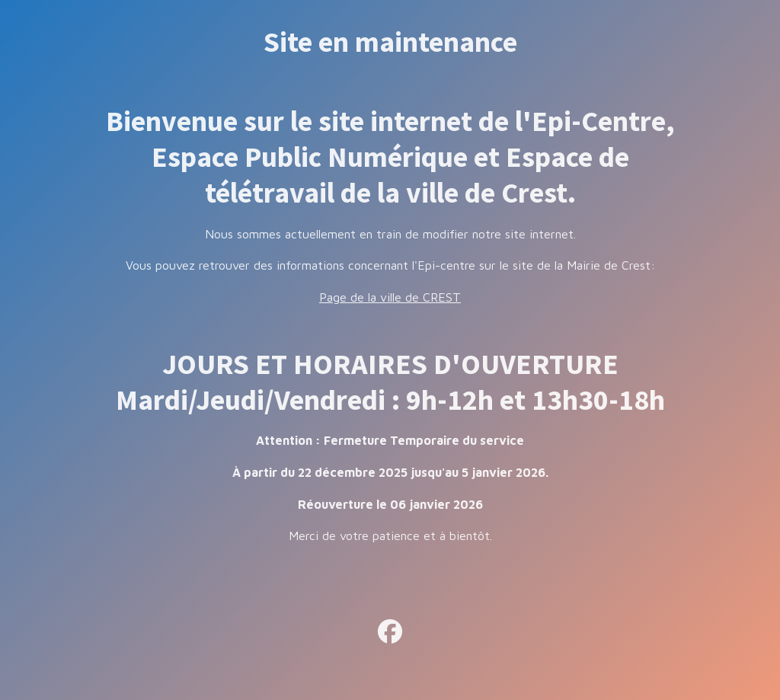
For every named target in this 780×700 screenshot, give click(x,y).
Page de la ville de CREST (390, 297)
